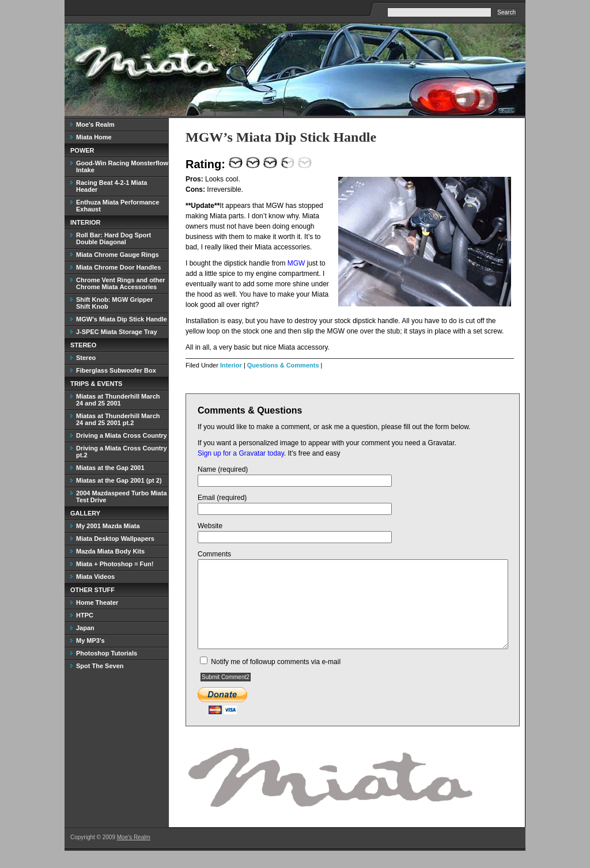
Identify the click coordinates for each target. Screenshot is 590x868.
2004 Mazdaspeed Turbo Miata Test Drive (122, 496)
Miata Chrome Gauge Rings (118, 255)
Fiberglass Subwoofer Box (116, 370)
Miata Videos (95, 577)
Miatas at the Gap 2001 (110, 468)
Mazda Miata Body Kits (110, 551)
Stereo (86, 358)
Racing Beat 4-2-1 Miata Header (111, 186)
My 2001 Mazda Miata (108, 526)
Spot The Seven (100, 666)
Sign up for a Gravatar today (241, 453)
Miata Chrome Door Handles (118, 267)
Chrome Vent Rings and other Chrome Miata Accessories (121, 283)
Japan (85, 628)
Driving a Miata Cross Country (122, 435)
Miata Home (94, 137)
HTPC (85, 615)
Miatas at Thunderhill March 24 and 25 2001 (118, 400)
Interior (231, 365)
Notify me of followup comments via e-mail (276, 679)
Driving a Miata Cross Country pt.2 (122, 452)
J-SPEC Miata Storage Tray (117, 332)
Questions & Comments (283, 365)
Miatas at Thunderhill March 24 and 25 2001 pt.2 (118, 419)
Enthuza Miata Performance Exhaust (118, 206)
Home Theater (97, 602)
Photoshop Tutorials (107, 653)
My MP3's (90, 640)
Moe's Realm (95, 124)
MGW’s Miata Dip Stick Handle (281, 137)
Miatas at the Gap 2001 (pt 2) (119, 480)
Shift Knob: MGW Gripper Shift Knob (114, 303)
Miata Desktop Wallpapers (115, 539)
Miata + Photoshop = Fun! (115, 564)
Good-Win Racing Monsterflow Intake (122, 166)
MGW (296, 263)
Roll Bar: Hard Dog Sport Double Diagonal (114, 238)
